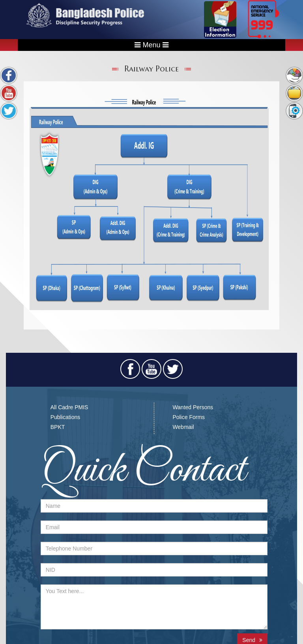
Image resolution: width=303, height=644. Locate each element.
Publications (65, 417)
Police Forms (189, 417)
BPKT (58, 427)
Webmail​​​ (183, 427)
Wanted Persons (193, 407)
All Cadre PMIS (69, 407)
